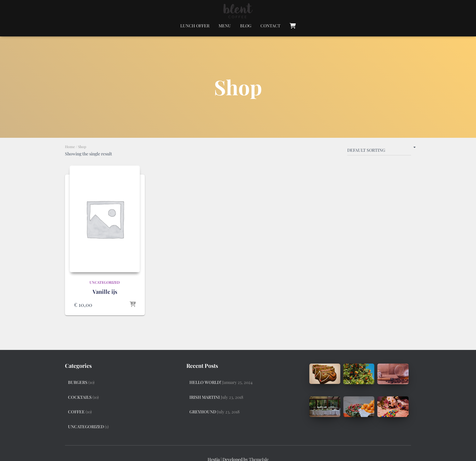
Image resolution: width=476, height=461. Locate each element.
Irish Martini (205, 397)
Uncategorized (105, 282)
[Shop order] (379, 151)
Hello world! (205, 382)
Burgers (78, 382)
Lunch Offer (195, 26)
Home (70, 147)
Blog (246, 26)
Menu (225, 26)
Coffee (76, 412)
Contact (270, 26)
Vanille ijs (105, 292)
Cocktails (80, 397)
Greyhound (203, 412)
